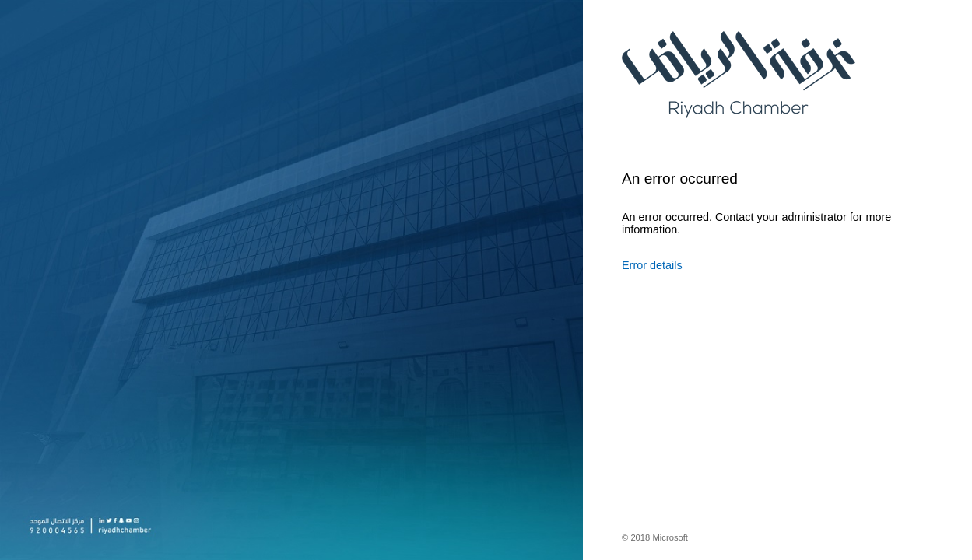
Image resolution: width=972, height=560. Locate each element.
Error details (652, 265)
